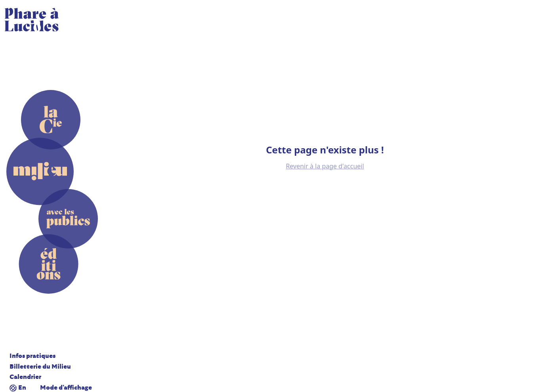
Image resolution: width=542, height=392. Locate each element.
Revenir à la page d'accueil (325, 166)
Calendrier (25, 377)
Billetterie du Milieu (40, 367)
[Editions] (49, 264)
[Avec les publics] (68, 219)
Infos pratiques (32, 356)
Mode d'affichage (66, 388)
